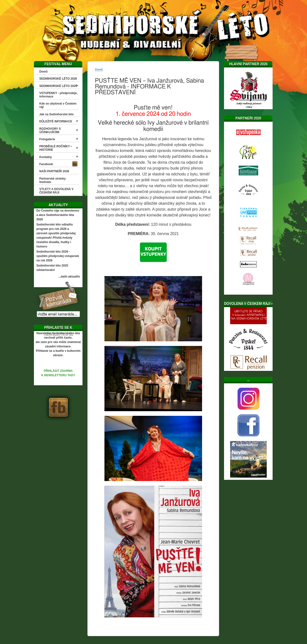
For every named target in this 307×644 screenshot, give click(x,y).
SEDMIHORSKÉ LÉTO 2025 (58, 86)
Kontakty (46, 157)
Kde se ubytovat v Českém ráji (58, 105)
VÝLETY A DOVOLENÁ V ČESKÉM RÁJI (56, 191)
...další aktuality (69, 277)
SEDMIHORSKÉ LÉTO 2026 (58, 79)
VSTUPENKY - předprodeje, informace (58, 95)
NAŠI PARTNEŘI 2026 (54, 171)
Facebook (46, 164)
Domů (43, 72)
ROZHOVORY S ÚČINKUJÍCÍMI (50, 130)
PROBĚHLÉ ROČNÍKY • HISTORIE (56, 148)
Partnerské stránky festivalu (52, 180)
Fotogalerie (47, 139)
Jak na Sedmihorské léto (56, 114)
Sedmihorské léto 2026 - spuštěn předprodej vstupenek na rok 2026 (58, 256)
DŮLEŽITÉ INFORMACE (56, 121)
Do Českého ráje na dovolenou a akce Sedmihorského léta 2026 (58, 215)
